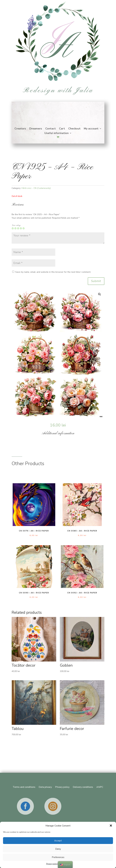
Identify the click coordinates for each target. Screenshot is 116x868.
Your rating (16, 225)
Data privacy (45, 787)
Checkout (74, 129)
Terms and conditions (24, 787)
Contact (51, 129)
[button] (111, 826)
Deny (58, 849)
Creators (20, 129)
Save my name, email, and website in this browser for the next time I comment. (53, 272)
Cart (62, 129)
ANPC (100, 787)
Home (58, 113)
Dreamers (36, 129)
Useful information (56, 133)
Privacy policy (52, 864)
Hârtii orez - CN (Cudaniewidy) (36, 188)
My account (91, 129)
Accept (58, 841)
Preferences (58, 857)
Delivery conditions (83, 787)
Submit (96, 281)
